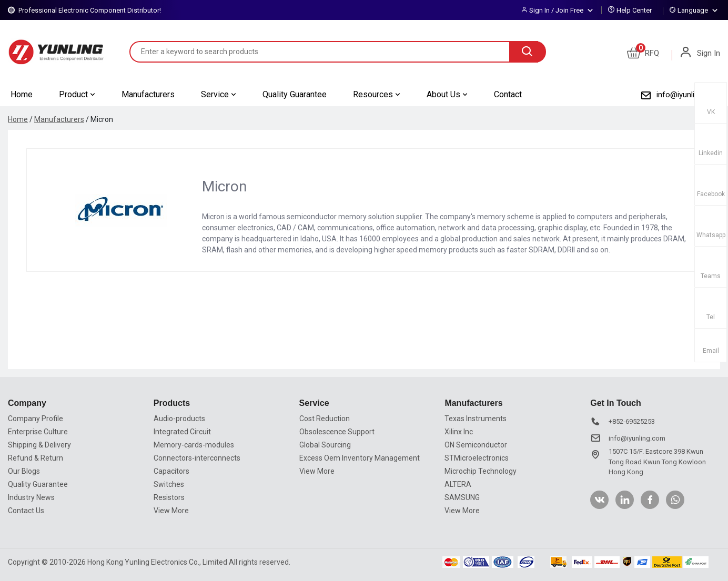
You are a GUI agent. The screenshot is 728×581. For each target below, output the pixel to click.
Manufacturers (148, 94)
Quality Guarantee (295, 94)
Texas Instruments (476, 419)
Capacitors (171, 471)
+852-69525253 (632, 421)
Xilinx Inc (459, 432)
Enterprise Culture (38, 432)
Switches (169, 484)
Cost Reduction (325, 419)
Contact (508, 94)
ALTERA (458, 484)
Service (219, 94)
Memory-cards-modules (194, 445)
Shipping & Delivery (39, 445)
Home (22, 94)
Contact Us (26, 511)
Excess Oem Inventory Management (360, 458)
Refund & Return (36, 458)
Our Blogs (24, 471)
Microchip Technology (481, 471)
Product (77, 94)
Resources (377, 94)
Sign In (700, 53)
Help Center (634, 10)
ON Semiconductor (476, 445)
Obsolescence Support (337, 432)
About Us (447, 94)
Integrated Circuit (182, 432)
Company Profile (36, 419)
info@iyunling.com (688, 95)
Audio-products (179, 419)
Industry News (31, 497)
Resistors (169, 497)
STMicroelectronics (477, 458)
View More (171, 511)
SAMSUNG (462, 497)
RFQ (643, 53)
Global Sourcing (325, 445)
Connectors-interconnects (197, 458)
